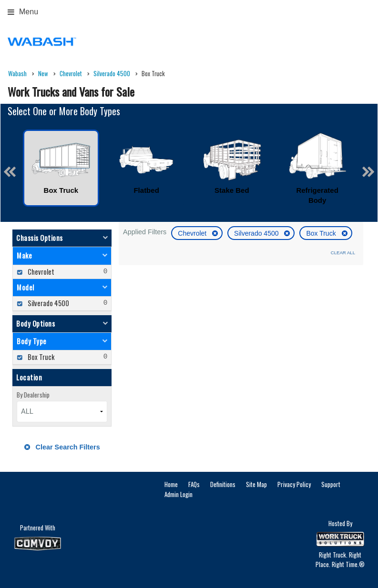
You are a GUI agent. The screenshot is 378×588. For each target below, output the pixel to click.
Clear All (343, 253)
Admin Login (179, 494)
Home (171, 484)
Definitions (223, 484)
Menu (23, 12)
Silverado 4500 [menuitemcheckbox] (48, 303)
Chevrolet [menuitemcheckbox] (40, 272)
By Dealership (33, 395)
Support (331, 484)
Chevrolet (193, 233)
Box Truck (322, 233)
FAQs (194, 484)
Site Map (256, 484)
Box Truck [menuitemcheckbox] (40, 357)
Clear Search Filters (62, 447)
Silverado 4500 (257, 233)
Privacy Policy (294, 484)
